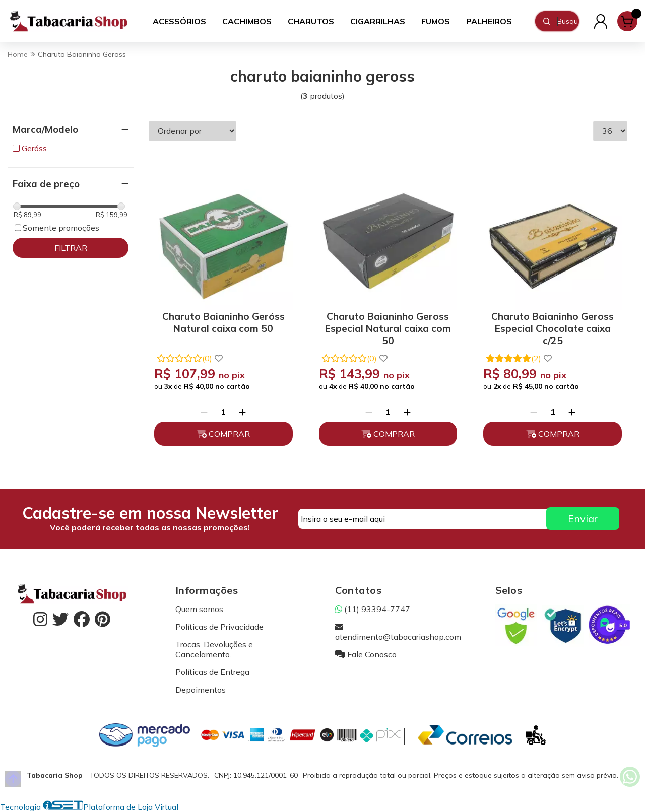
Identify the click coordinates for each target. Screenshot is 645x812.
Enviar (583, 519)
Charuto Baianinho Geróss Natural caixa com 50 (223, 322)
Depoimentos (201, 690)
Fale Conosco (366, 654)
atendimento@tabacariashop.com (398, 632)
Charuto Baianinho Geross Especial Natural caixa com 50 (388, 327)
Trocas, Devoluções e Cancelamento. (214, 649)
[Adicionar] (242, 412)
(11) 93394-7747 (373, 609)
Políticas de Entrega (212, 672)
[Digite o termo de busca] (568, 21)
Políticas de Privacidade (219, 627)
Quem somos (199, 609)
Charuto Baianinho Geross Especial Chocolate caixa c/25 (553, 327)
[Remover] (204, 412)
